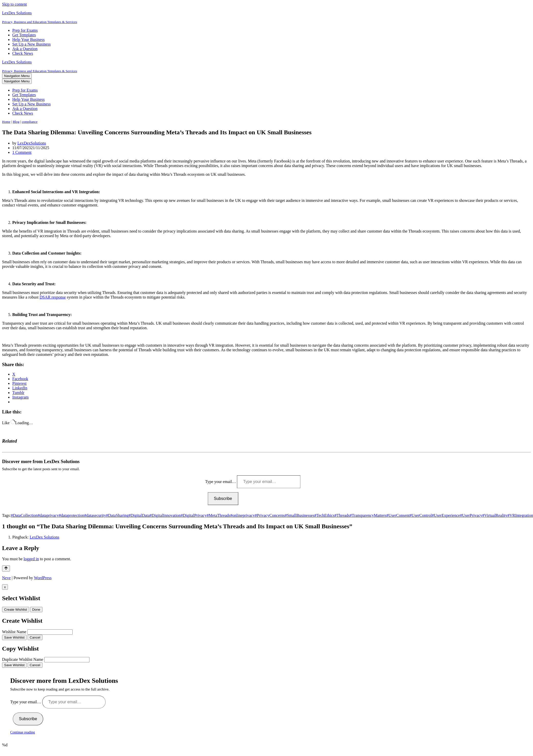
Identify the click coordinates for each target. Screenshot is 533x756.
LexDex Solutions (44, 537)
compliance (30, 122)
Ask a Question (25, 49)
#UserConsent (398, 515)
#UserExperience (446, 515)
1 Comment (22, 152)
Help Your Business (29, 40)
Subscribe (223, 498)
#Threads (342, 515)
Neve (6, 578)
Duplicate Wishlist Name (23, 659)
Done (36, 610)
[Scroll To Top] (6, 568)
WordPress (43, 578)
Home (6, 122)
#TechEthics (325, 515)
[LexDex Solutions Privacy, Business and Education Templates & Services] (266, 17)
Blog (16, 122)
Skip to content (14, 4)
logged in (31, 559)
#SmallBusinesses (300, 515)
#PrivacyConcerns (270, 515)
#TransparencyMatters (368, 515)
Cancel (35, 637)
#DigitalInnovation (165, 515)
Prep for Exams (25, 30)
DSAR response (53, 297)
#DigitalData (139, 515)
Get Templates (24, 35)
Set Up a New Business (31, 44)
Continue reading (23, 732)
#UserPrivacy (471, 515)
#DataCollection (24, 515)
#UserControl (421, 515)
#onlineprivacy (243, 515)
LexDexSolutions (32, 143)
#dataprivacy (48, 515)
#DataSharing (117, 515)
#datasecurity (95, 515)
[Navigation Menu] (17, 76)
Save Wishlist (14, 637)
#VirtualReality (495, 515)
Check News (23, 53)
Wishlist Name (14, 632)
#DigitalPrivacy (194, 515)
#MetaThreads (218, 515)
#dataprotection (72, 515)
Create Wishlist (16, 610)
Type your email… (221, 482)
